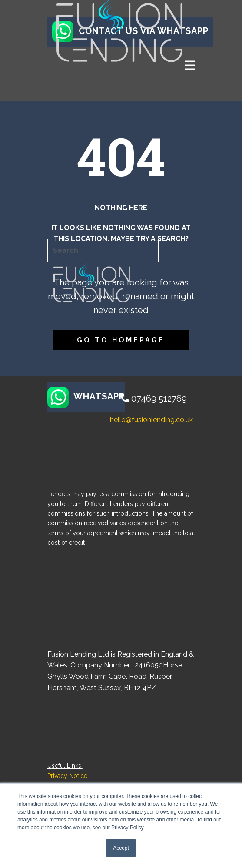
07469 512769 (154, 399)
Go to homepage (121, 340)
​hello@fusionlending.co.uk (150, 420)
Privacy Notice (67, 776)
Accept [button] (121, 848)
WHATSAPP (86, 397)
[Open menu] (190, 65)
